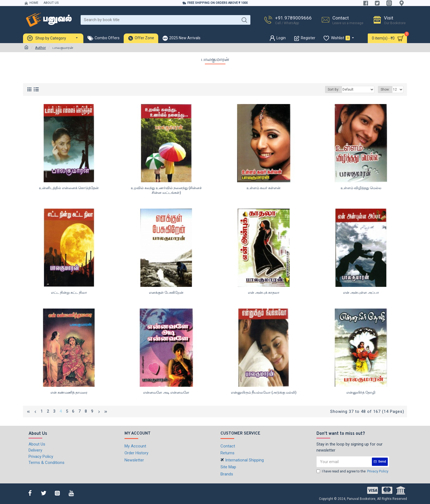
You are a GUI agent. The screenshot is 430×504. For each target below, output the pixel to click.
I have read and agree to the (353, 471)
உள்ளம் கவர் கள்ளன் (264, 188)
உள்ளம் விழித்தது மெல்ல (361, 188)
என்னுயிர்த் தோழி (361, 392)
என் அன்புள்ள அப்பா (361, 292)
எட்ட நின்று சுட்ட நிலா (69, 292)
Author (40, 48)
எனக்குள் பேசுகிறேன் (166, 292)
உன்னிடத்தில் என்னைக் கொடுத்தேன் (69, 188)
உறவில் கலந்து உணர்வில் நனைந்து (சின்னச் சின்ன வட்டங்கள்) (166, 190)
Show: (385, 89)
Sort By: (333, 89)
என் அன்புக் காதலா (264, 292)
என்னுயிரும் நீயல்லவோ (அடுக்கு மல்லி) (264, 392)
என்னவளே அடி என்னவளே (166, 392)
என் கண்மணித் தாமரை (69, 392)
